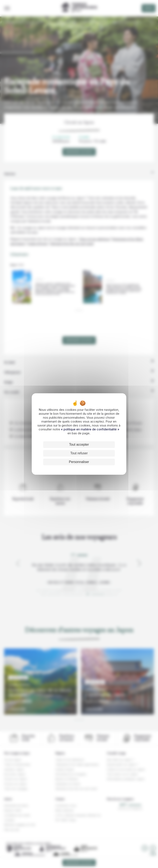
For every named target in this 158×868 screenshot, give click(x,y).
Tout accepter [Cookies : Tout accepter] (79, 445)
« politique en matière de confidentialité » (90, 429)
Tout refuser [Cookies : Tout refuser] (79, 453)
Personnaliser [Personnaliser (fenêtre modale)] (79, 462)
